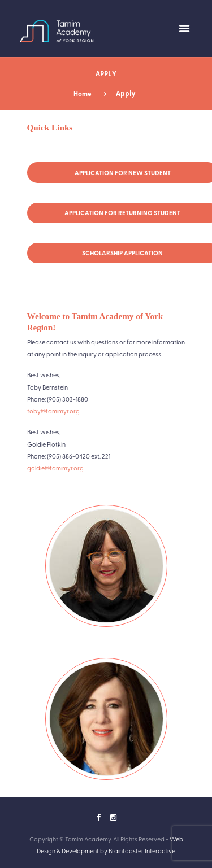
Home (83, 93)
